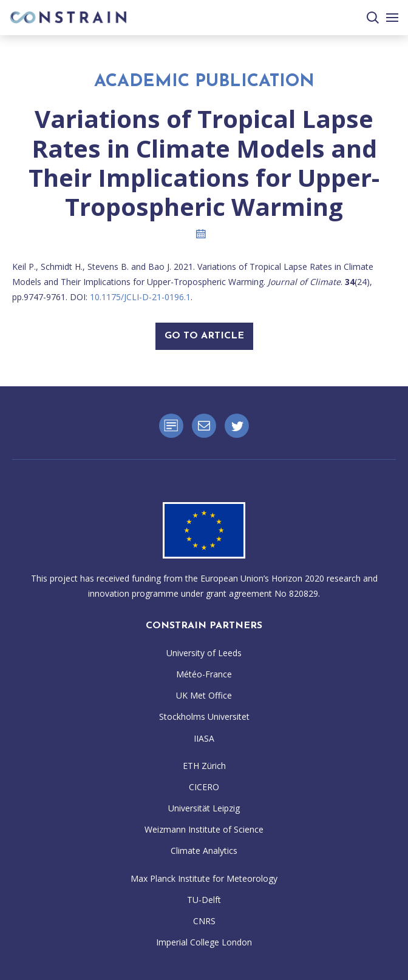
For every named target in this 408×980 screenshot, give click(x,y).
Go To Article (204, 336)
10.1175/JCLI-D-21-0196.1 (140, 297)
